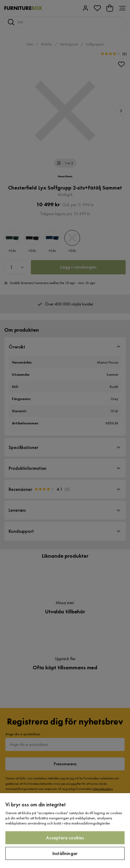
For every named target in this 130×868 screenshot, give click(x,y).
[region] (65, 831)
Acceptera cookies (65, 838)
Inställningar (65, 853)
